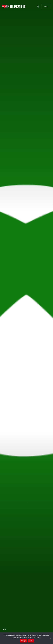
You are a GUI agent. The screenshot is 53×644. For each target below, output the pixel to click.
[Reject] (50, 638)
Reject (31, 641)
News (4, 629)
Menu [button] (46, 7)
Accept (23, 641)
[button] (38, 7)
